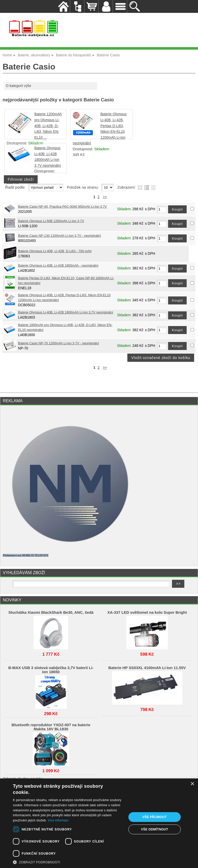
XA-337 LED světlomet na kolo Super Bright (147, 612)
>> (105, 197)
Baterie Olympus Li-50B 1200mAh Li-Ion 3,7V (51, 221)
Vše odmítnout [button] (155, 829)
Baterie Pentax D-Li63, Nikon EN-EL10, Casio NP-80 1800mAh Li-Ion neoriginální (66, 281)
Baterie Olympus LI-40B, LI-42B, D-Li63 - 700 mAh (55, 251)
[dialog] (99, 823)
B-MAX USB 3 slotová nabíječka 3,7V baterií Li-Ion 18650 (51, 670)
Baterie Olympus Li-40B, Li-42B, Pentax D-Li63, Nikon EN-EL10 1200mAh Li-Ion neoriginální (64, 298)
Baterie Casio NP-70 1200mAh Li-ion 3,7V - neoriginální (59, 343)
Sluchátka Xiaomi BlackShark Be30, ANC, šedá (51, 612)
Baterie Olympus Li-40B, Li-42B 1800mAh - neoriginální (58, 266)
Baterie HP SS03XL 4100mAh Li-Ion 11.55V (147, 668)
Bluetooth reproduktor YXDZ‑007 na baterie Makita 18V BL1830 (51, 727)
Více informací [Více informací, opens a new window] (58, 820)
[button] (68, 862)
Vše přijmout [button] (154, 817)
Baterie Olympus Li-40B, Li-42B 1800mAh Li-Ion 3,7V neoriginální (66, 312)
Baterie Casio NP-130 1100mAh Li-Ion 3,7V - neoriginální (60, 236)
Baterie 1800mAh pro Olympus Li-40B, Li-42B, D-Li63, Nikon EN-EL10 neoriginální (65, 327)
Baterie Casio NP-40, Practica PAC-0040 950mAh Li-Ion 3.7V (62, 207)
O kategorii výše (18, 86)
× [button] (192, 784)
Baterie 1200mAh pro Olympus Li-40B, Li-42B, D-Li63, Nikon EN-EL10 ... (48, 126)
